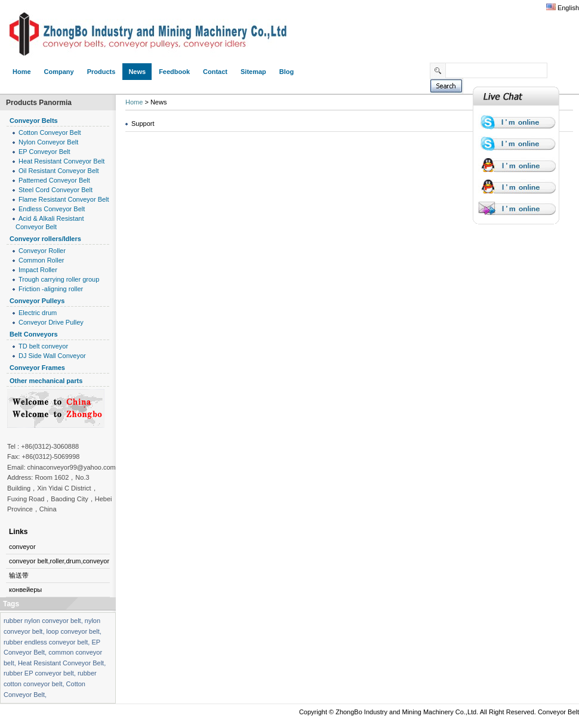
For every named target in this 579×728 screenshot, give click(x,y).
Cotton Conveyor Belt (50, 132)
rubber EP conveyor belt (39, 673)
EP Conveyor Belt (44, 152)
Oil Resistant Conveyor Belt (59, 171)
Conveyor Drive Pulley (51, 322)
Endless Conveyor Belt (52, 209)
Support (143, 124)
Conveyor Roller (42, 251)
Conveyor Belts (34, 121)
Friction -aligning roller (51, 289)
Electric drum (38, 313)
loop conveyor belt (73, 631)
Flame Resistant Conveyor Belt (64, 199)
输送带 (19, 575)
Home (134, 102)
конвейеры (25, 590)
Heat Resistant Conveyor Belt (61, 161)
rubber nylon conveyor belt (42, 621)
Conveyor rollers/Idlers (45, 239)
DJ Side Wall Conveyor (52, 356)
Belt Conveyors (34, 334)
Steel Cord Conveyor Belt (56, 190)
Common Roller (41, 260)
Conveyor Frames (37, 368)
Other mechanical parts (46, 381)
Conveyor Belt (558, 712)
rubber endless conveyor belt (46, 642)
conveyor (22, 547)
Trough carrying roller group (59, 279)
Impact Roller (38, 270)
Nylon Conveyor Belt (48, 142)
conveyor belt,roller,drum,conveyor (59, 561)
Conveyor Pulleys (37, 301)
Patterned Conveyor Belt (54, 180)
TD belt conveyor (43, 346)
